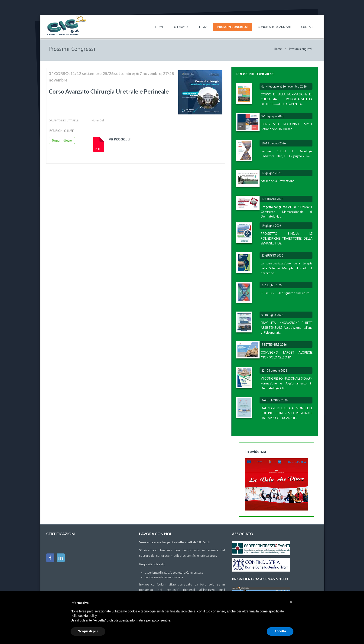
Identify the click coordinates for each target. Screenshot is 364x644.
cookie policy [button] (87, 616)
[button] (291, 602)
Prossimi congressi (232, 27)
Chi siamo (181, 27)
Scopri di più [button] (88, 631)
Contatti (308, 27)
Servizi (203, 27)
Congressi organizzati (274, 27)
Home (160, 27)
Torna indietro (62, 140)
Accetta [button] (280, 631)
